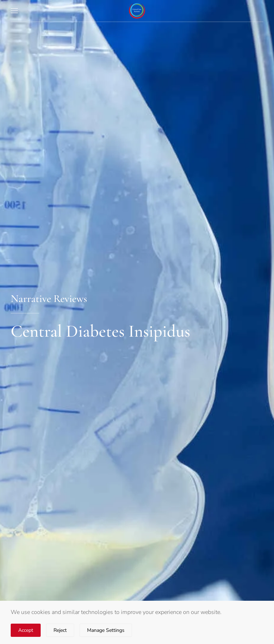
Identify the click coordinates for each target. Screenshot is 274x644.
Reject (60, 630)
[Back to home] (137, 11)
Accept (26, 630)
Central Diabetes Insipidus (100, 331)
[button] (14, 11)
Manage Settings (106, 630)
